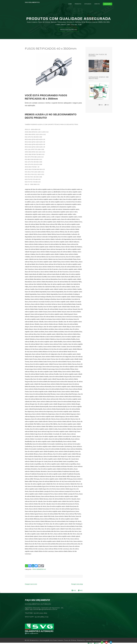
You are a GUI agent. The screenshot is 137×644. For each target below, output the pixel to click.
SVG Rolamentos (32, 2)
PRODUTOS (78, 4)
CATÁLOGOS (88, 4)
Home (70, 4)
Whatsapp (108, 4)
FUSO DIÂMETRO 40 (39, 569)
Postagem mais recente (31, 584)
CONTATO (97, 4)
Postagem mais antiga (77, 584)
